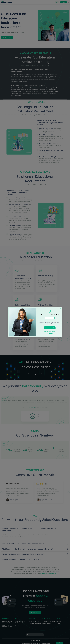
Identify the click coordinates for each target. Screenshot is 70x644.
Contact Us (50, 328)
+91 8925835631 (50, 333)
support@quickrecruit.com (50, 331)
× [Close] (60, 309)
